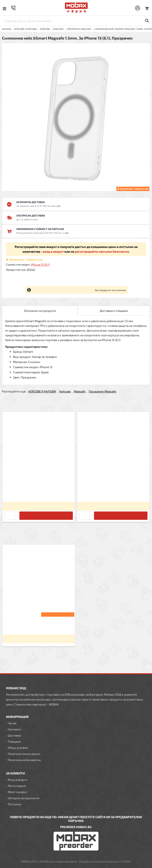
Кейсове (45, 29)
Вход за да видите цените (39, 506)
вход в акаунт (53, 251)
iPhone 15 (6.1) (40, 265)
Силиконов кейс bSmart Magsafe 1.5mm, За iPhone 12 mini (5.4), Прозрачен (113, 492)
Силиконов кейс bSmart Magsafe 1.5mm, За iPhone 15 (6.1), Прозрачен (39, 625)
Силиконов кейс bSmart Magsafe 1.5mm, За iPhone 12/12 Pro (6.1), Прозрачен (39, 492)
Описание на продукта (40, 311)
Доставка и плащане (114, 311)
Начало (7, 29)
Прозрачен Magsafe (79, 29)
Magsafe (58, 29)
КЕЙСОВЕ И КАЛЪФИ (26, 29)
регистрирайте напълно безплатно (102, 251)
